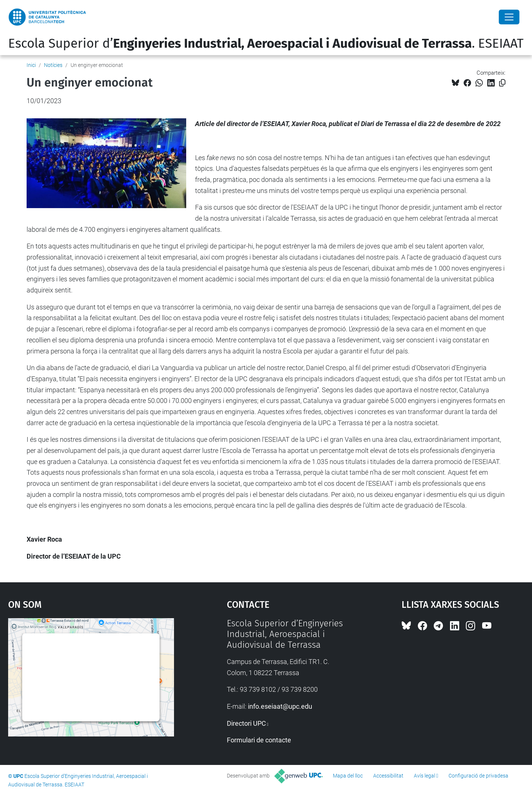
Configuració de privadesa (478, 776)
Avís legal (424, 776)
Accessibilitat (388, 776)
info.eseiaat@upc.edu (280, 706)
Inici (31, 65)
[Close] (509, 17)
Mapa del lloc (348, 776)
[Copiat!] (502, 83)
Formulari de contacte (259, 740)
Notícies (53, 65)
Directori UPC (246, 723)
